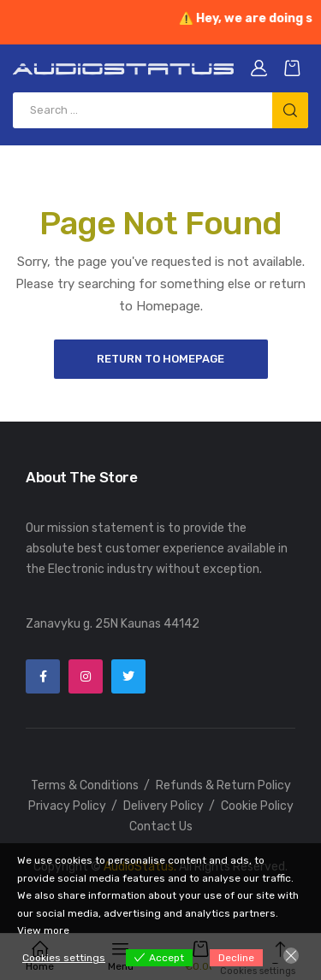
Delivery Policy (163, 806)
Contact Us (161, 827)
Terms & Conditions (85, 785)
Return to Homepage (160, 359)
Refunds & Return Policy (223, 785)
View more (43, 930)
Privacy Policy (67, 806)
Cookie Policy (257, 806)
